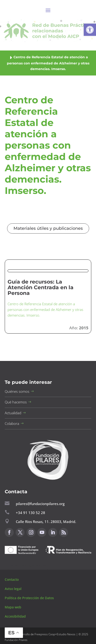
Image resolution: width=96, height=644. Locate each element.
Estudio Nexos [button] (66, 634)
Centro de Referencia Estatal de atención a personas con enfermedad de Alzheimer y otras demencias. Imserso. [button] (45, 309)
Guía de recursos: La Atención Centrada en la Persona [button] (41, 287)
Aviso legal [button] (14, 589)
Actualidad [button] (13, 413)
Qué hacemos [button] (16, 402)
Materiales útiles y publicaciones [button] (48, 228)
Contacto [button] (12, 579)
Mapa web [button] (13, 607)
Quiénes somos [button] (17, 391)
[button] (90, 30)
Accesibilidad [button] (15, 616)
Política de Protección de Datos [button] (30, 598)
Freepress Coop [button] (45, 634)
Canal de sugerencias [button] (28, 565)
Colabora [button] (12, 423)
